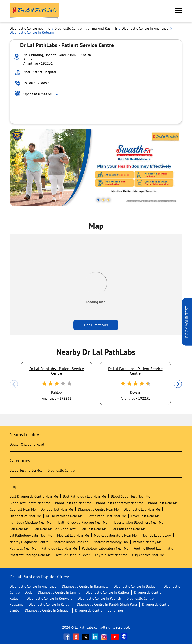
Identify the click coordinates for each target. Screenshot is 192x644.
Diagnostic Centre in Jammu (59, 592)
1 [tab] (98, 200)
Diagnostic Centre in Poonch (99, 598)
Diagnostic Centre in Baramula (85, 586)
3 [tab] (108, 200)
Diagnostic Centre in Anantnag (33, 586)
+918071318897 (36, 83)
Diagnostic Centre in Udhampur (99, 610)
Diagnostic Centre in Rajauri (50, 604)
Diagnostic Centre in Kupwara (50, 598)
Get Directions (96, 325)
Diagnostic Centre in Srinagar (47, 610)
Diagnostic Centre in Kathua (107, 592)
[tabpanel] (96, 167)
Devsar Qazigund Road (27, 444)
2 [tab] (103, 200)
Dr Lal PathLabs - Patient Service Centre (57, 371)
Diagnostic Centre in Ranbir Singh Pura (107, 604)
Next (178, 384)
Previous (14, 384)
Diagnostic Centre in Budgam (136, 586)
